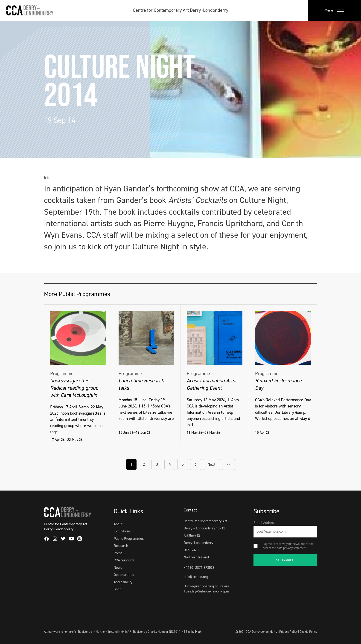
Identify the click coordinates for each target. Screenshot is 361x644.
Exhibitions (122, 531)
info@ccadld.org (196, 577)
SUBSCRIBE (285, 560)
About (118, 524)
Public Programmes (129, 539)
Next (211, 464)
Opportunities (124, 575)
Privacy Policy (288, 632)
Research (121, 546)
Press (118, 553)
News (118, 567)
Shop (118, 589)
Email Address (264, 523)
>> (228, 464)
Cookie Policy (308, 632)
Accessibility (123, 582)
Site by (194, 632)
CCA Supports (124, 560)
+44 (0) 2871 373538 (199, 567)
